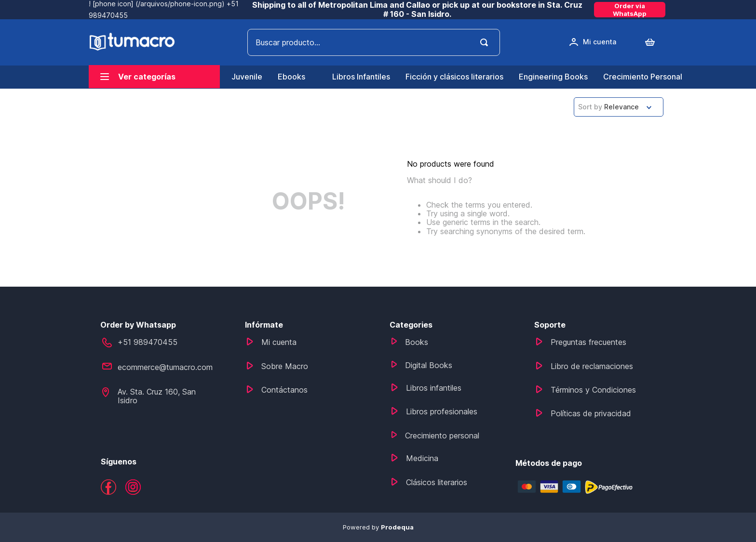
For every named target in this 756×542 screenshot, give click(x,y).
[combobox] (374, 42)
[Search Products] (486, 42)
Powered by (378, 527)
